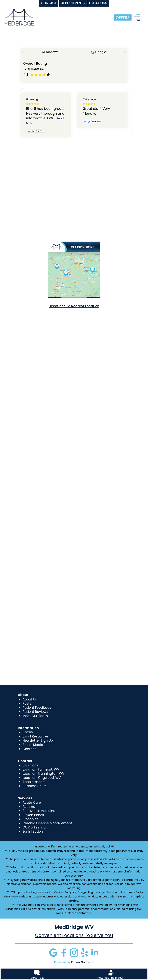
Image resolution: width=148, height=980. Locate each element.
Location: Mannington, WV (43, 774)
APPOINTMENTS (73, 3)
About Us (30, 699)
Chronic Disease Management (47, 823)
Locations (30, 765)
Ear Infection (33, 831)
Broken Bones (33, 815)
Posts (27, 703)
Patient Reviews (35, 712)
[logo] (19, 17)
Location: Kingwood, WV (42, 778)
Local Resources (36, 736)
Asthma (29, 807)
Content (29, 749)
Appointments (34, 782)
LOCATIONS (98, 3)
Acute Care (32, 803)
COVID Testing (34, 827)
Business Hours (34, 786)
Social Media (33, 745)
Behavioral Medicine (39, 811)
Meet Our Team (35, 716)
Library (28, 732)
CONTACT (49, 3)
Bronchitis (30, 819)
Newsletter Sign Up (38, 740)
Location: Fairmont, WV (41, 769)
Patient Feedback (37, 708)
